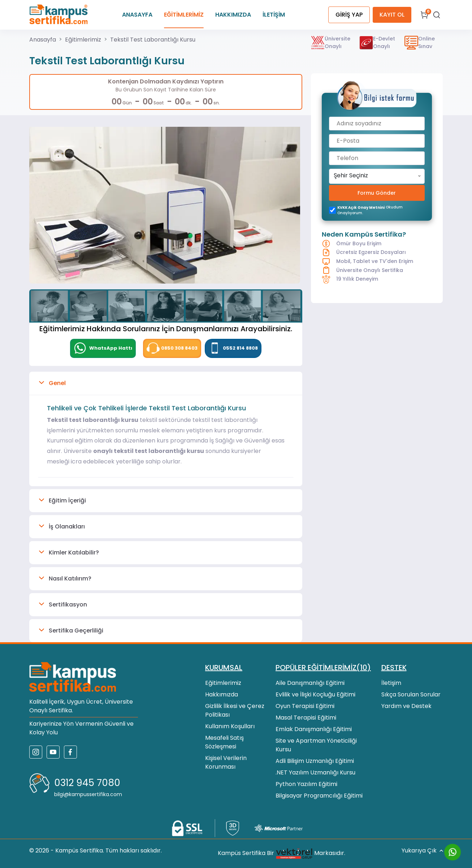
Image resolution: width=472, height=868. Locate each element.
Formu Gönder (377, 193)
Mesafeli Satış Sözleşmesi (224, 742)
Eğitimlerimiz (83, 40)
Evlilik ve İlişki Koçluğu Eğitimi (315, 694)
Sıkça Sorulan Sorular (411, 694)
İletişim (391, 683)
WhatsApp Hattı (103, 348)
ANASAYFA (137, 15)
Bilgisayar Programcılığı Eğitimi (319, 796)
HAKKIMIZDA (233, 15)
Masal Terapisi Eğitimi (306, 718)
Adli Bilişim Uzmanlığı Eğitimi (315, 761)
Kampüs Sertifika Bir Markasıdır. (282, 854)
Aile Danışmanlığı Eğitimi (310, 683)
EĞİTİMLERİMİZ (184, 15)
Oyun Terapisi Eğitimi (305, 706)
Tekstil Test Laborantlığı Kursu (153, 40)
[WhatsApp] (103, 348)
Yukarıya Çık (422, 851)
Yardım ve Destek (406, 706)
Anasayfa (43, 40)
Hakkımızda (222, 694)
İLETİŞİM (274, 15)
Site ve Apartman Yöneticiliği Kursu (316, 745)
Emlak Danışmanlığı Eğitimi (314, 729)
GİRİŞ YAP (349, 15)
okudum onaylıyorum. (370, 210)
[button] (166, 383)
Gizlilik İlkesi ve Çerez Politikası (235, 710)
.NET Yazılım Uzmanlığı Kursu (315, 772)
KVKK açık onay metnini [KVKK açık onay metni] (361, 208)
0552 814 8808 (233, 348)
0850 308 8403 (172, 348)
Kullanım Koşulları (230, 726)
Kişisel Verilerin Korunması (226, 762)
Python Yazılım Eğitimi (306, 784)
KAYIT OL (392, 15)
